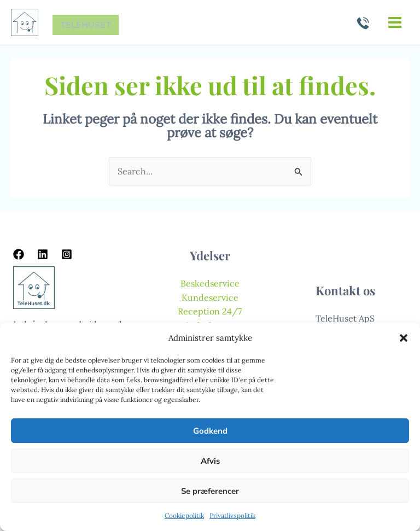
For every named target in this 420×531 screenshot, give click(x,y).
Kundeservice (210, 297)
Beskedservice (210, 283)
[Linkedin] (43, 254)
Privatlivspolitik (232, 515)
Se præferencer (210, 491)
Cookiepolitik (184, 515)
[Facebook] (19, 254)
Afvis (210, 461)
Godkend (210, 431)
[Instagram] (67, 254)
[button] (404, 338)
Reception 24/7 (210, 311)
